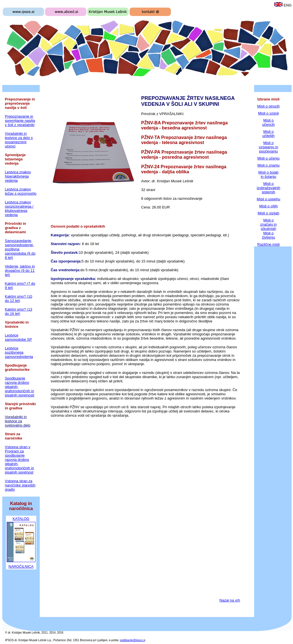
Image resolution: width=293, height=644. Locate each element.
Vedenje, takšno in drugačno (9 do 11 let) (20, 271)
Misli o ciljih (268, 206)
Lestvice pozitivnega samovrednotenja (19, 352)
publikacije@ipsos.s (132, 640)
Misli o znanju (268, 165)
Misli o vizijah (269, 213)
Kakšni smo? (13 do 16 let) (18, 311)
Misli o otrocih (268, 106)
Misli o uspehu (268, 199)
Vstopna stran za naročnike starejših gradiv (20, 485)
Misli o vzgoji (268, 113)
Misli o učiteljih (268, 134)
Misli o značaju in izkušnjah (269, 224)
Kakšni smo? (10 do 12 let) (18, 299)
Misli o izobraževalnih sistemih (268, 188)
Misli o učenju (268, 158)
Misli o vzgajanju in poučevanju (269, 147)
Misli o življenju (268, 235)
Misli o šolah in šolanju (268, 174)
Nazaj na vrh (230, 600)
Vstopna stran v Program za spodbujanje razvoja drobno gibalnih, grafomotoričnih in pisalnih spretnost (19, 460)
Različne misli (268, 244)
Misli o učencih (268, 122)
